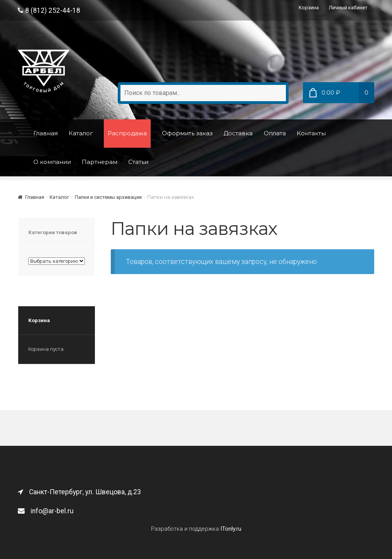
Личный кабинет (348, 8)
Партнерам (100, 162)
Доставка (238, 133)
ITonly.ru (231, 529)
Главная (46, 133)
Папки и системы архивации (108, 197)
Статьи (138, 162)
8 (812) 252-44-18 (49, 10)
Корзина (309, 8)
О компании (52, 162)
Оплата (275, 133)
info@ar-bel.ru (46, 511)
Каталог (81, 133)
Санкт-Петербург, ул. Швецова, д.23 (79, 492)
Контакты (311, 133)
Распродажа (127, 133)
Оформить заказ (187, 133)
